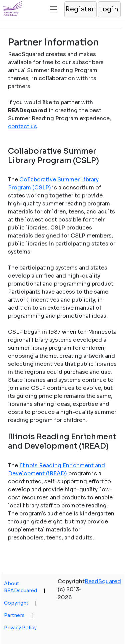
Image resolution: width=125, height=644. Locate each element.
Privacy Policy (20, 628)
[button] (80, 9)
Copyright (20, 603)
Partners (18, 615)
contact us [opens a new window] (22, 126)
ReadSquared (103, 581)
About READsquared (25, 587)
